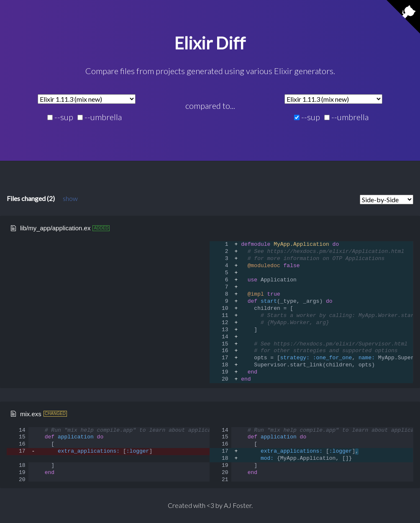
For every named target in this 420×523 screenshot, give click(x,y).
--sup (60, 117)
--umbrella (100, 117)
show (70, 198)
